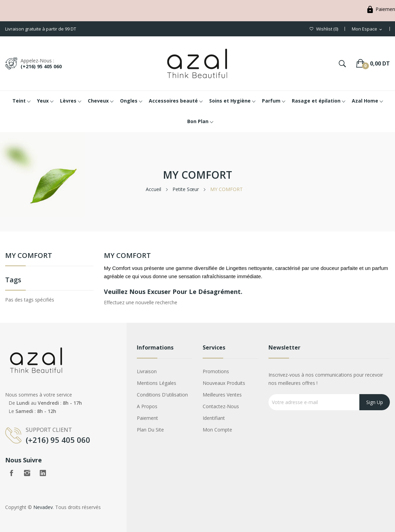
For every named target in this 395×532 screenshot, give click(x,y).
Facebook (11, 473)
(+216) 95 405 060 (41, 66)
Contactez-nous (221, 406)
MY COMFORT (29, 256)
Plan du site (150, 430)
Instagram (27, 473)
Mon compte (217, 430)
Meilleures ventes (222, 395)
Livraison (147, 371)
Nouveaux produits (224, 383)
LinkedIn (43, 473)
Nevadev (43, 507)
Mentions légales (157, 383)
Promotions (216, 371)
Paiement (147, 418)
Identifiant (214, 418)
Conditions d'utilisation (162, 395)
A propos (147, 406)
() (324, 29)
